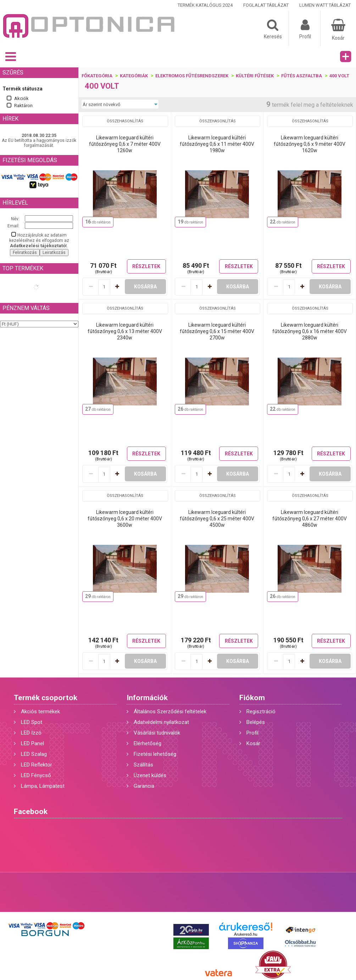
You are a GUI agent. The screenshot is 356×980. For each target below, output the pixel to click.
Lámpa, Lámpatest (43, 786)
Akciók (21, 98)
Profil (252, 733)
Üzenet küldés (150, 775)
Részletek (146, 266)
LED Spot (32, 722)
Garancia (144, 786)
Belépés (256, 722)
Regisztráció (261, 712)
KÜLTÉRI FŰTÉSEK (255, 76)
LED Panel (32, 743)
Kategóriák (134, 76)
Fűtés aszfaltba (302, 76)
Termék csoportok (46, 698)
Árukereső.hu (246, 934)
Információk (147, 698)
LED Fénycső (36, 775)
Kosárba (145, 287)
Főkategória (97, 76)
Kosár (253, 743)
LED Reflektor (37, 765)
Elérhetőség (148, 743)
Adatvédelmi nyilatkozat (161, 722)
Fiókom (252, 698)
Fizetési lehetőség (155, 754)
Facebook (31, 812)
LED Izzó (31, 733)
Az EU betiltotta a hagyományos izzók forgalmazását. (39, 143)
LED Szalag (34, 754)
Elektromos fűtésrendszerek (192, 76)
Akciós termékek (40, 712)
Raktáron (23, 106)
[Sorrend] (120, 104)
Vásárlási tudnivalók (157, 733)
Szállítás (143, 765)
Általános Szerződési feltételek (170, 712)
